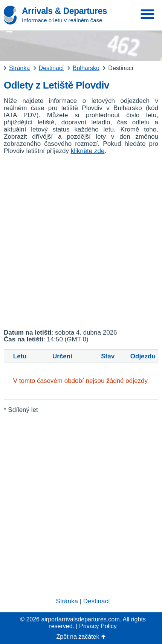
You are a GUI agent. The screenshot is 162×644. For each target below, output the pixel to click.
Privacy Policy (98, 626)
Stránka (67, 601)
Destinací (97, 601)
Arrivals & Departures (64, 11)
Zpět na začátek (78, 637)
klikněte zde (88, 151)
